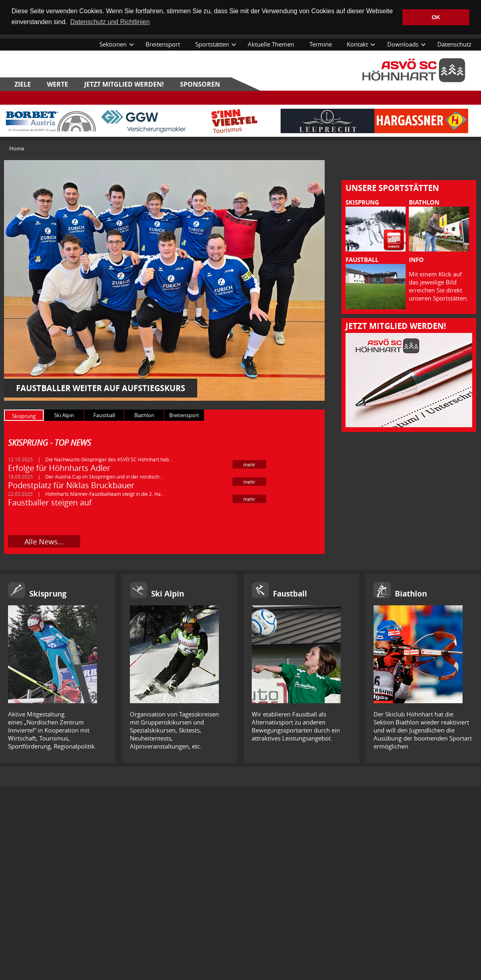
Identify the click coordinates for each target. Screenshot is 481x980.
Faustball (290, 594)
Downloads (403, 44)
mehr (249, 465)
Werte (58, 84)
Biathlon (411, 594)
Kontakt (357, 44)
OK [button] (436, 17)
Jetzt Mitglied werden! (124, 84)
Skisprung (48, 594)
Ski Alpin (168, 594)
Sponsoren (200, 84)
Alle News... (44, 542)
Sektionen (113, 44)
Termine (321, 44)
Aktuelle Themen (271, 44)
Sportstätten (212, 44)
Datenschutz (454, 44)
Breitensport (163, 44)
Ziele (23, 84)
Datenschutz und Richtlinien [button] (110, 22)
